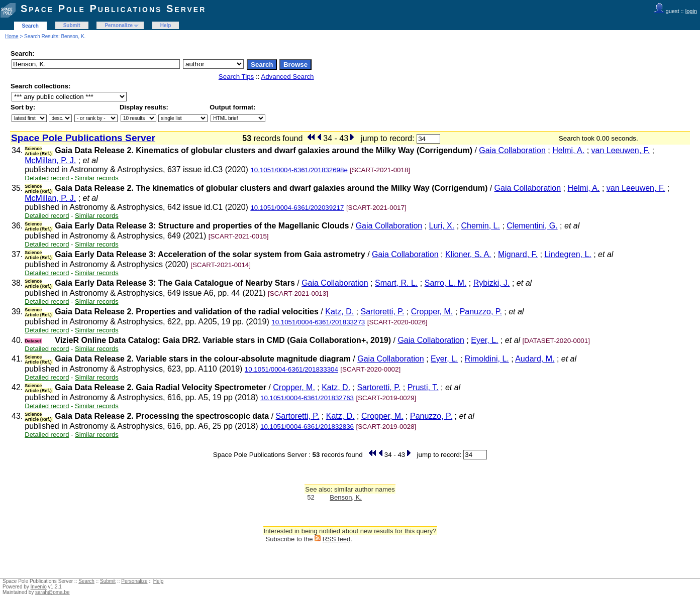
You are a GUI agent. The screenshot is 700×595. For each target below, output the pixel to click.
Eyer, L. (484, 340)
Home (12, 36)
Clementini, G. (532, 226)
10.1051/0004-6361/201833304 (291, 369)
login (691, 11)
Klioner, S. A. (468, 254)
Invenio (39, 587)
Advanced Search (287, 77)
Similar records (97, 178)
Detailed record (47, 178)
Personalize (119, 25)
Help (166, 25)
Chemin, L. (481, 226)
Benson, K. (346, 497)
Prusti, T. (423, 387)
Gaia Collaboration (512, 150)
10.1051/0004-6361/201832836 (307, 427)
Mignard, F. (518, 254)
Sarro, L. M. (446, 283)
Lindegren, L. (568, 254)
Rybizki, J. (492, 283)
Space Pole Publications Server (113, 9)
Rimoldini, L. (487, 359)
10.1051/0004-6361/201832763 (307, 398)
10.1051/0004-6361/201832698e (299, 170)
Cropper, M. (432, 312)
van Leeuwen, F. (621, 150)
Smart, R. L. (396, 283)
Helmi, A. (568, 150)
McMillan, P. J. (50, 160)
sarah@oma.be (53, 592)
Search (30, 26)
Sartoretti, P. (382, 312)
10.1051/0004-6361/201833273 (318, 322)
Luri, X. (442, 226)
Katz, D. (339, 312)
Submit (72, 25)
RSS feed (337, 539)
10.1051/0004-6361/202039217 (297, 208)
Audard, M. (535, 359)
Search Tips (236, 77)
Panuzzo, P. (481, 312)
